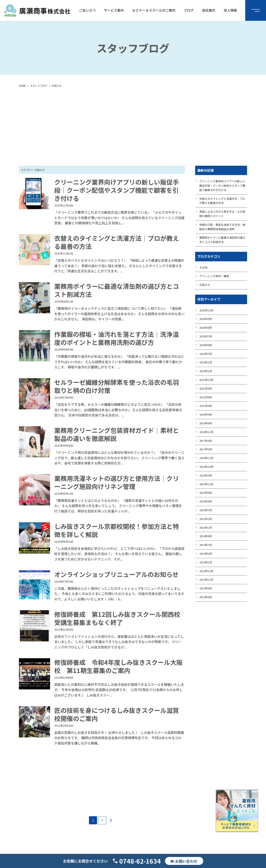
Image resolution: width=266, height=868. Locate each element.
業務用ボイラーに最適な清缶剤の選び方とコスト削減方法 (117, 290)
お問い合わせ (186, 861)
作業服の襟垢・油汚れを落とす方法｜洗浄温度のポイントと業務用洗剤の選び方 (116, 338)
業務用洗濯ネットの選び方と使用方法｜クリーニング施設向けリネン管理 (117, 482)
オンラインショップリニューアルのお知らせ (116, 574)
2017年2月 (206, 449)
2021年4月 (206, 406)
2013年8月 (206, 597)
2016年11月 (206, 458)
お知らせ (205, 285)
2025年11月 (206, 310)
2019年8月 (206, 423)
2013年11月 (206, 580)
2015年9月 (206, 493)
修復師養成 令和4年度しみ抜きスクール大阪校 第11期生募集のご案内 (118, 666)
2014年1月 (206, 562)
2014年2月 (206, 554)
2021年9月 (206, 388)
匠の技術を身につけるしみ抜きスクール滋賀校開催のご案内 (117, 714)
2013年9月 (206, 588)
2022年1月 (206, 371)
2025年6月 (206, 345)
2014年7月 (206, 545)
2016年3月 (206, 475)
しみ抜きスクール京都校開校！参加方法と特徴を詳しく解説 (117, 530)
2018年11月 (206, 432)
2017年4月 (206, 441)
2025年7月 (206, 336)
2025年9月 (206, 319)
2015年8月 (206, 501)
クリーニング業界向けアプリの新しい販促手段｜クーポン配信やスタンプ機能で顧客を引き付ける (117, 190)
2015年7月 (206, 510)
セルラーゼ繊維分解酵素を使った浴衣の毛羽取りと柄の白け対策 (117, 386)
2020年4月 (206, 414)
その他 (203, 267)
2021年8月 (206, 397)
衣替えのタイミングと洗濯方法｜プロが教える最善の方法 (117, 242)
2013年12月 (206, 571)
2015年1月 (206, 528)
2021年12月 (206, 380)
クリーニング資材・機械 (214, 276)
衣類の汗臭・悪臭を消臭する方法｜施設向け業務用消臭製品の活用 (222, 227)
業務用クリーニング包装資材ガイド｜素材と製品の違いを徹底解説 (117, 434)
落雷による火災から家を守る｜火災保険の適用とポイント (222, 214)
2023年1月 (206, 362)
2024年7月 (206, 354)
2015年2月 (206, 519)
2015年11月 (206, 484)
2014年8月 (206, 536)
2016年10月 (206, 467)
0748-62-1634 (140, 861)
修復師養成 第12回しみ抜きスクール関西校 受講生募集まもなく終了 (120, 618)
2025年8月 (206, 328)
